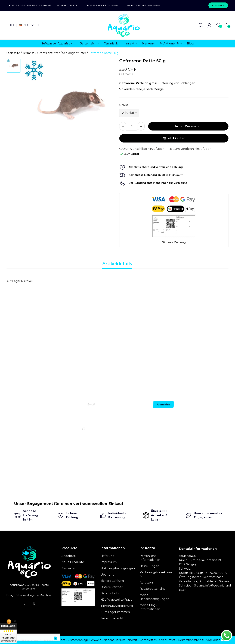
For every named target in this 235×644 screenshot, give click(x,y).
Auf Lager (13, 281)
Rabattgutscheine (153, 589)
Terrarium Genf (54, 640)
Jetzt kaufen (174, 138)
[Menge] (132, 126)
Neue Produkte (73, 562)
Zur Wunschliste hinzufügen (142, 149)
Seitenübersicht (112, 618)
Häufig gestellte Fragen (117, 600)
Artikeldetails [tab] (117, 264)
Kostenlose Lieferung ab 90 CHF (31, 5)
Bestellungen (149, 566)
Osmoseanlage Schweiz (84, 640)
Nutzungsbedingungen (118, 568)
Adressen (146, 583)
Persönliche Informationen (150, 558)
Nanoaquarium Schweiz (120, 640)
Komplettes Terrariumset (158, 640)
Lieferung (108, 556)
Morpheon (46, 595)
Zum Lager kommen (115, 612)
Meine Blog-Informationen (150, 607)
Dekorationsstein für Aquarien (199, 640)
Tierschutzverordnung (117, 606)
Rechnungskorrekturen (156, 574)
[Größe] (129, 113)
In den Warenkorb (188, 126)
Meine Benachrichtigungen (154, 597)
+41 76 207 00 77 (216, 573)
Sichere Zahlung (68, 5)
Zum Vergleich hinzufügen (190, 149)
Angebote (69, 556)
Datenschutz (110, 593)
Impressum (109, 562)
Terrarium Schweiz (28, 640)
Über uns (107, 575)
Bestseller (69, 568)
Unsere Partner (112, 587)
